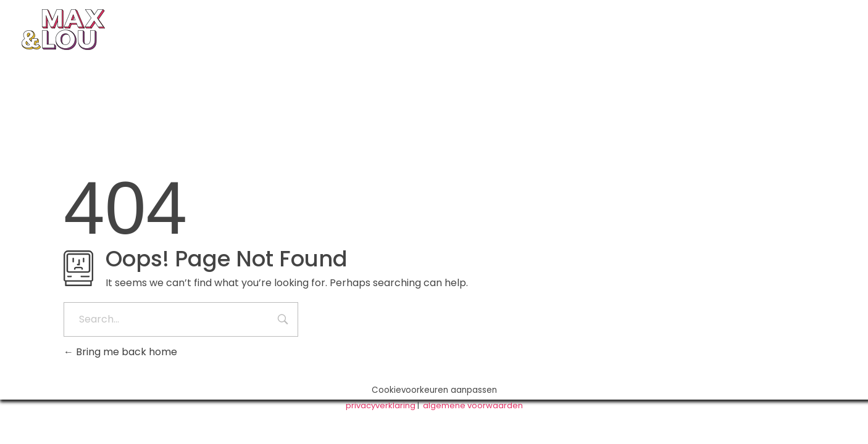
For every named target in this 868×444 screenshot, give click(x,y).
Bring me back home (120, 352)
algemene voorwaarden (473, 405)
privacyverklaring (381, 405)
